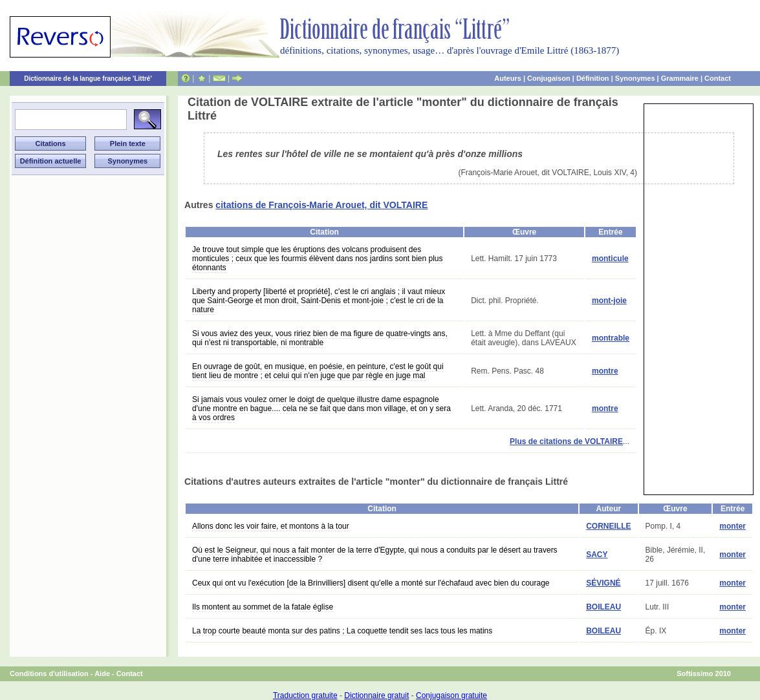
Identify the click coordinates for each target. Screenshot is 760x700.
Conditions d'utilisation (49, 673)
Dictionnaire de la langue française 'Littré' (88, 79)
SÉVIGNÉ (603, 583)
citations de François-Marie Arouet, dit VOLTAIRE (321, 205)
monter (733, 526)
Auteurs (508, 78)
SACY (597, 555)
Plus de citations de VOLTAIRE (566, 441)
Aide (102, 673)
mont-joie (609, 301)
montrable (611, 338)
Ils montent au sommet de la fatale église (263, 607)
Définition (593, 78)
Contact (718, 78)
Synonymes (635, 78)
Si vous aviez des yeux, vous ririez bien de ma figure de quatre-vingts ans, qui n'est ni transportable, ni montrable (320, 338)
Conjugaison (549, 78)
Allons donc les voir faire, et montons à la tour (271, 526)
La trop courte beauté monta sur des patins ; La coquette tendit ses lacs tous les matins (342, 631)
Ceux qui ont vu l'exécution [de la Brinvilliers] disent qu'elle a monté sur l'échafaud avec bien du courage (371, 583)
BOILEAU (603, 607)
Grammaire (680, 78)
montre (605, 371)
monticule (610, 259)
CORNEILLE (608, 526)
